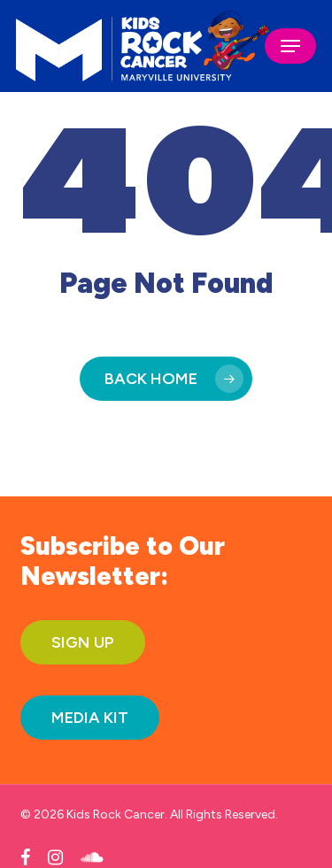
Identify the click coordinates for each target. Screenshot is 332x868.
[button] (290, 46)
